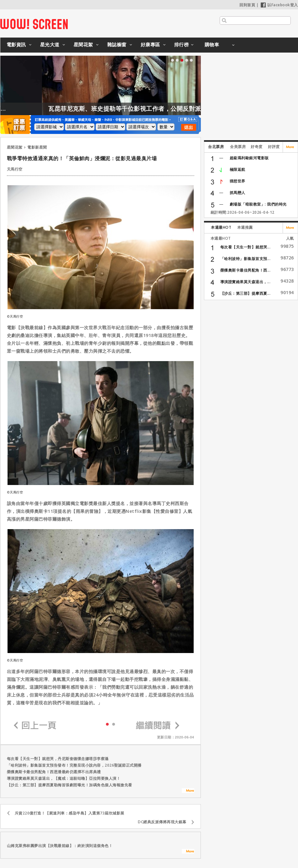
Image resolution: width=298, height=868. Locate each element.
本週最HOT (221, 227)
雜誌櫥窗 (117, 44)
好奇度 (257, 147)
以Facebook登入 (279, 5)
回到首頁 (247, 5)
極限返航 (238, 169)
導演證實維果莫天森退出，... (246, 282)
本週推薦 (245, 227)
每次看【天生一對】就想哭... (246, 247)
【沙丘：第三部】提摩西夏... (246, 293)
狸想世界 (238, 181)
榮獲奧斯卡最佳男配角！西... (246, 270)
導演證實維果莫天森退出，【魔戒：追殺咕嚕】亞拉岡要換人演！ (64, 778)
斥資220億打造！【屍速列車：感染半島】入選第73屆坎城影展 (70, 813)
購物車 (212, 44)
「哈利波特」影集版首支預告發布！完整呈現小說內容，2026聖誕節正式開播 (74, 765)
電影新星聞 (37, 147)
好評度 (274, 147)
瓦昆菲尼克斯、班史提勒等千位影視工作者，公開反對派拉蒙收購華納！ (160, 109)
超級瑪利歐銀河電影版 (249, 158)
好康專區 (150, 44)
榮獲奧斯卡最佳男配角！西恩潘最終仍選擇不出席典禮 (54, 772)
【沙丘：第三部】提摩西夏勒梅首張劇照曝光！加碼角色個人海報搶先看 (70, 785)
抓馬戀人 (238, 193)
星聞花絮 (83, 44)
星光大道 (50, 44)
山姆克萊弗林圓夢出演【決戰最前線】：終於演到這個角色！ (60, 846)
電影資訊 (16, 44)
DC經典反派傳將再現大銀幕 (162, 822)
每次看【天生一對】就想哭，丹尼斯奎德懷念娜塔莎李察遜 (58, 759)
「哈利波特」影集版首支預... (246, 259)
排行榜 (182, 44)
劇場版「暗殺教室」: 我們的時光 (258, 204)
